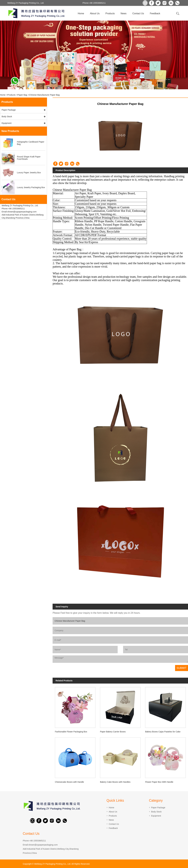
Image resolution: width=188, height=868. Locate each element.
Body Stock (7, 116)
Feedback (155, 13)
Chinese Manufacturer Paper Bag (44, 95)
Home (81, 13)
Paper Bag (22, 95)
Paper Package (9, 110)
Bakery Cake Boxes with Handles (115, 782)
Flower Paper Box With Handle (159, 782)
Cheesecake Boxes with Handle (69, 782)
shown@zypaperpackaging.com (43, 845)
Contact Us (138, 13)
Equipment (7, 123)
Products (110, 13)
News (124, 13)
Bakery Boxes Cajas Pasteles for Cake (163, 732)
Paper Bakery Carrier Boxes (113, 732)
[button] (83, 87)
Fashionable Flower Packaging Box (71, 732)
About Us (95, 13)
